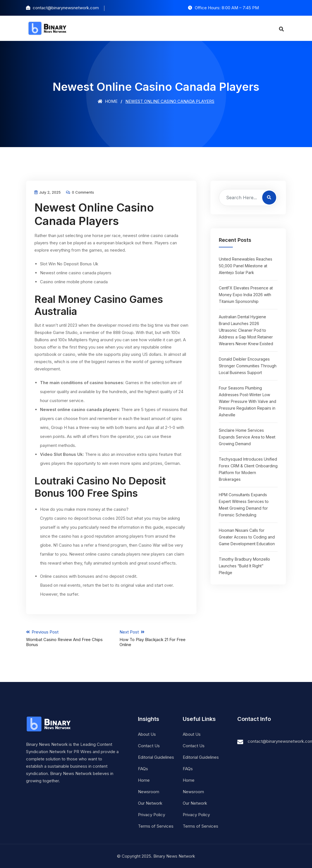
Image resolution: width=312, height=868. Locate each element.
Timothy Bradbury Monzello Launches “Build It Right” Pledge (244, 566)
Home (108, 101)
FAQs (143, 768)
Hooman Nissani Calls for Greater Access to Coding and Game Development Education (247, 537)
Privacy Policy (152, 814)
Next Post (158, 638)
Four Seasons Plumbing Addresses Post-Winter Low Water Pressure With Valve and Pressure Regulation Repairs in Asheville (248, 401)
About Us (147, 734)
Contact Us (149, 745)
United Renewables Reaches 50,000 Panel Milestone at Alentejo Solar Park (246, 266)
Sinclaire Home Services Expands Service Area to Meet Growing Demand (247, 437)
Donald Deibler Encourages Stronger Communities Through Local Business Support (248, 366)
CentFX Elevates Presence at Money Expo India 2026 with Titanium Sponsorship (246, 295)
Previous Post (64, 638)
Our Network (150, 803)
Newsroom (149, 791)
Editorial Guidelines (156, 757)
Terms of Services (156, 826)
